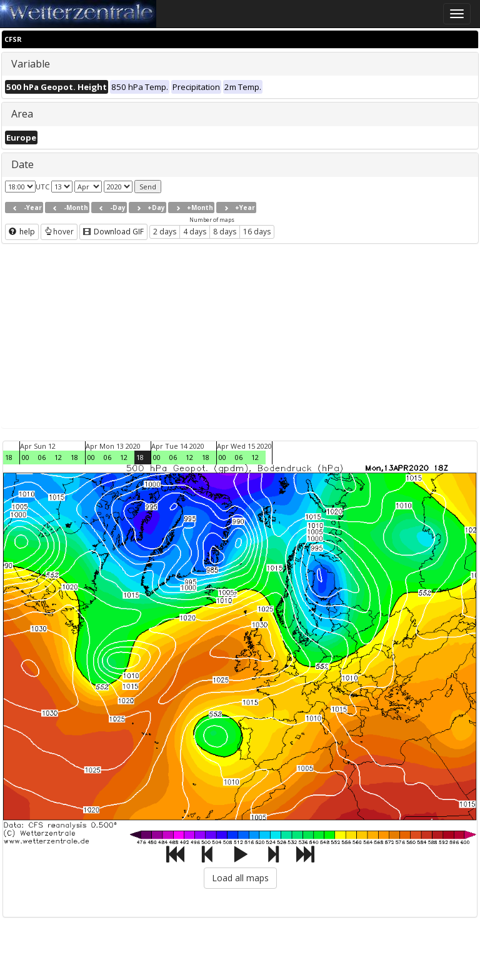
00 (26, 457)
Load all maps (240, 878)
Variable (31, 64)
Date (22, 164)
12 (58, 457)
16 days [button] (257, 232)
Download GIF (113, 232)
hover (59, 232)
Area (22, 114)
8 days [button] (225, 232)
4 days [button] (195, 232)
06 (42, 457)
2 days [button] (165, 232)
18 (9, 457)
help (22, 232)
